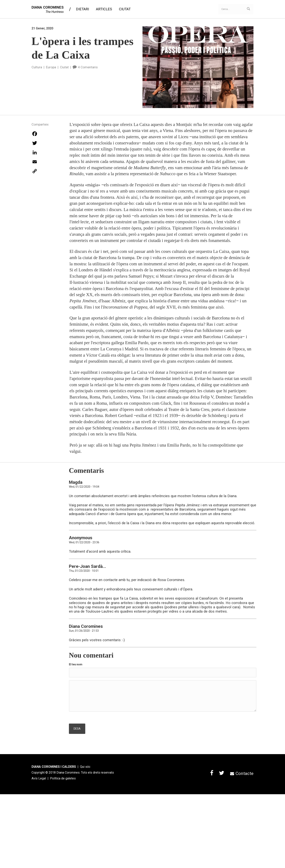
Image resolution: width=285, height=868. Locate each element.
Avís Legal (39, 778)
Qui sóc (85, 767)
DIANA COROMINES (48, 7)
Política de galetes (63, 778)
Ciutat (125, 9)
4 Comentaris (85, 67)
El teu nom (76, 664)
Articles (104, 9)
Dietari (82, 9)
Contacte (242, 773)
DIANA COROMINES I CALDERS (54, 767)
